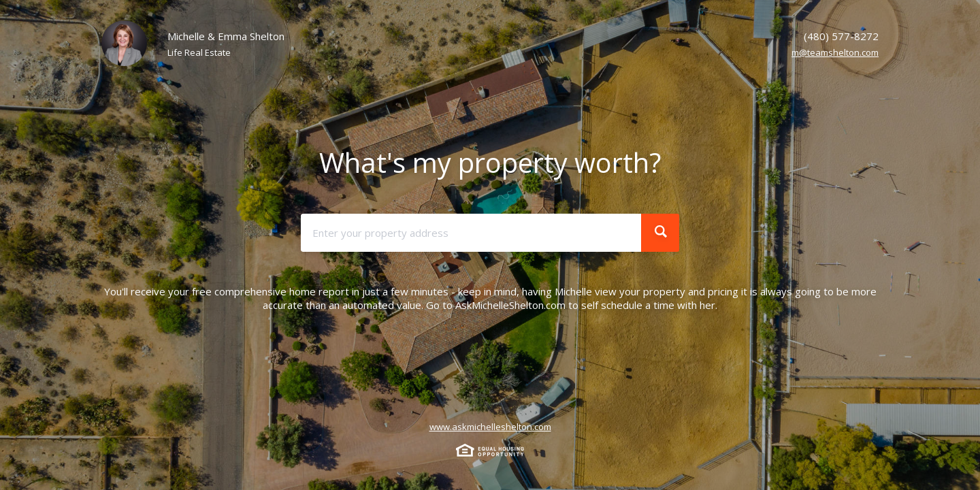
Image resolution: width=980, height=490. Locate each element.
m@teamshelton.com (835, 52)
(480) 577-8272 (841, 36)
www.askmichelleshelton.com (490, 427)
